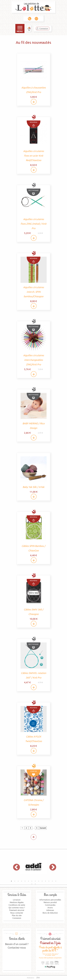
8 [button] (35, 881)
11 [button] (46, 881)
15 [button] (32, 884)
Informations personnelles (50, 900)
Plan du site (17, 915)
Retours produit (50, 902)
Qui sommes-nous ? (17, 908)
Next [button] (52, 867)
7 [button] (32, 881)
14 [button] (56, 881)
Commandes (50, 905)
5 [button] (25, 881)
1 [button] (11, 881)
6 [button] (28, 881)
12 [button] (49, 881)
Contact (36, 19)
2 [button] (15, 881)
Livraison (17, 900)
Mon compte (50, 895)
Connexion (44, 29)
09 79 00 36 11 (30, 19)
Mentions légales (17, 902)
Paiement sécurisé (17, 910)
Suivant (43, 828)
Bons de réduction (50, 913)
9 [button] (39, 881)
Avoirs (50, 908)
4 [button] (22, 881)
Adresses (50, 910)
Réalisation (33, 978)
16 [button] (35, 884)
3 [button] (18, 881)
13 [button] (52, 881)
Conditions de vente (17, 905)
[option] (33, 867)
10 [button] (42, 881)
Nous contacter (17, 913)
